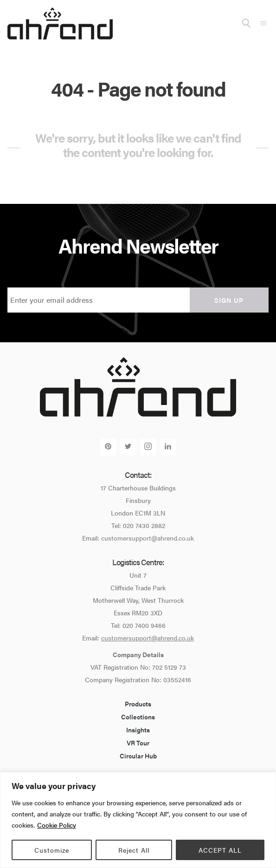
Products (138, 704)
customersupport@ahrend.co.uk (148, 538)
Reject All (134, 850)
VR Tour (138, 743)
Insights (138, 730)
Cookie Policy (57, 825)
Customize (52, 850)
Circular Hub (138, 756)
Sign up (229, 300)
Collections (138, 717)
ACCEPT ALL (220, 850)
